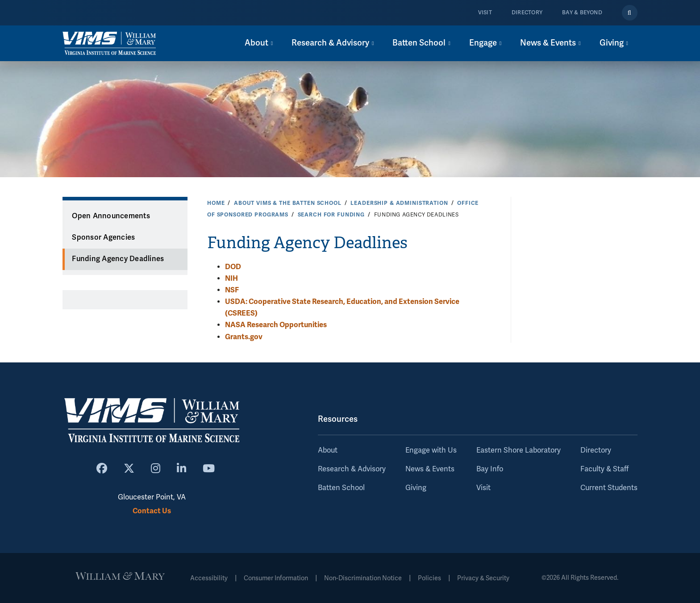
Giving (416, 488)
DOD (233, 267)
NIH (231, 278)
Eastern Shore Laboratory (519, 450)
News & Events (430, 469)
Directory (527, 13)
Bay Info (490, 469)
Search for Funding (331, 215)
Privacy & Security (483, 578)
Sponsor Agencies (103, 237)
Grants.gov (244, 337)
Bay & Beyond (582, 13)
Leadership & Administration (399, 203)
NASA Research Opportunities (276, 325)
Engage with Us (431, 450)
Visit (485, 13)
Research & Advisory (352, 469)
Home (216, 203)
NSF (232, 290)
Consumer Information (276, 578)
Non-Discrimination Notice (363, 578)
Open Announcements (111, 216)
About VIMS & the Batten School (288, 203)
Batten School (341, 488)
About (328, 450)
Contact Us (152, 511)
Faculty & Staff (604, 469)
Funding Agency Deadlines (118, 259)
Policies (429, 578)
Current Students (609, 488)
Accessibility (209, 578)
